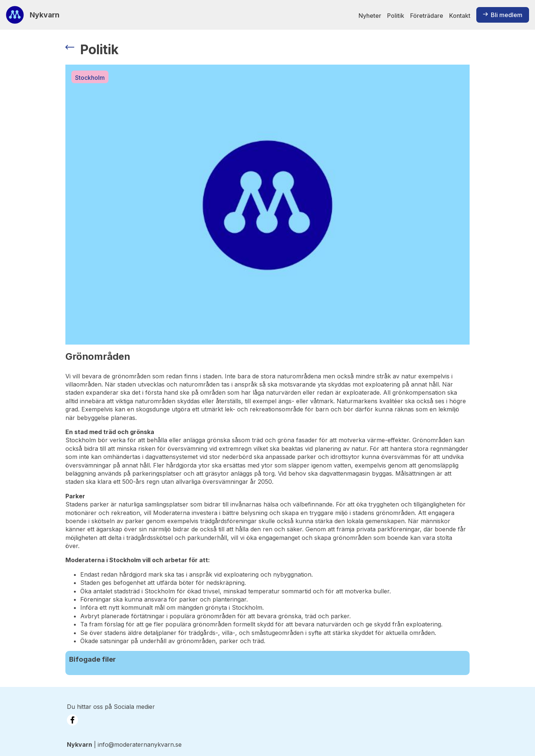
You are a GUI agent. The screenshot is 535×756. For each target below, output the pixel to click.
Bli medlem (503, 15)
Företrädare (427, 16)
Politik (396, 16)
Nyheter (370, 16)
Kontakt (460, 16)
